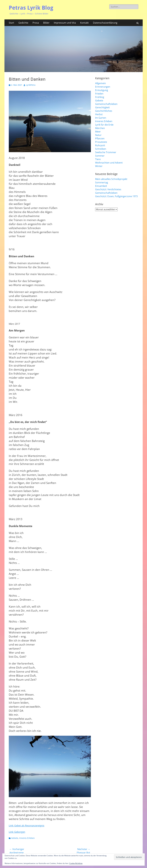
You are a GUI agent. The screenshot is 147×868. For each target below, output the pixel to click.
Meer (98, 132)
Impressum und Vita (65, 23)
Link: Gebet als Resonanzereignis (27, 826)
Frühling (100, 97)
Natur (98, 135)
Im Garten (101, 118)
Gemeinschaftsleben (106, 104)
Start (11, 23)
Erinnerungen (103, 87)
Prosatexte (101, 142)
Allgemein (100, 83)
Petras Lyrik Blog (31, 8)
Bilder (46, 23)
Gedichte (23, 23)
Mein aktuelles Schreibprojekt (111, 179)
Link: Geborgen (17, 832)
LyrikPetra (31, 85)
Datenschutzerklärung (105, 23)
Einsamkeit (101, 186)
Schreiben (101, 149)
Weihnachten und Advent (109, 163)
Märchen (100, 128)
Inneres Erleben (27, 838)
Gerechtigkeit (102, 107)
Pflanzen (100, 138)
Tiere (98, 159)
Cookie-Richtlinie (76, 863)
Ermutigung (102, 90)
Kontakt (84, 23)
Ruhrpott (100, 145)
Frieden (99, 94)
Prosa (36, 23)
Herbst (99, 114)
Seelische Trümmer (106, 152)
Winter (99, 166)
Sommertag (102, 182)
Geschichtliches (104, 111)
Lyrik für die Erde (104, 125)
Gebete (15, 838)
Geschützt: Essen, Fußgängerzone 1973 (116, 196)
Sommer (100, 156)
